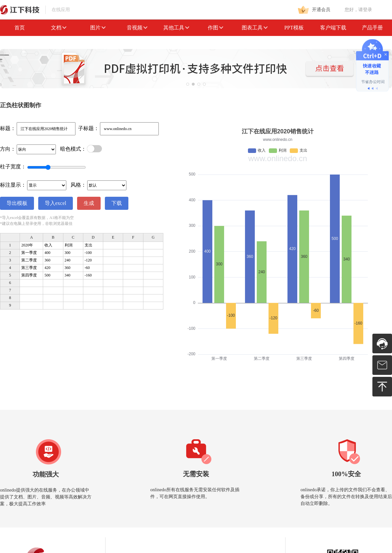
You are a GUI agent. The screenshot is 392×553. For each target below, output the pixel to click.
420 (47, 268)
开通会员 (314, 10)
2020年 (27, 245)
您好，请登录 (358, 10)
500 (47, 275)
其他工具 (176, 28)
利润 (69, 245)
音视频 (137, 28)
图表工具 (255, 28)
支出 (89, 245)
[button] (188, 84)
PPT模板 (294, 28)
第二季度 (29, 260)
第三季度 (29, 268)
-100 (88, 253)
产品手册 (372, 28)
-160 (88, 275)
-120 (88, 260)
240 (68, 260)
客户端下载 (333, 28)
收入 (48, 245)
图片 (98, 28)
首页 (20, 28)
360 (47, 260)
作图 (216, 28)
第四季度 (29, 275)
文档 (59, 28)
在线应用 (35, 10)
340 (68, 275)
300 (68, 253)
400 (47, 253)
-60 (87, 268)
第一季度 (29, 253)
